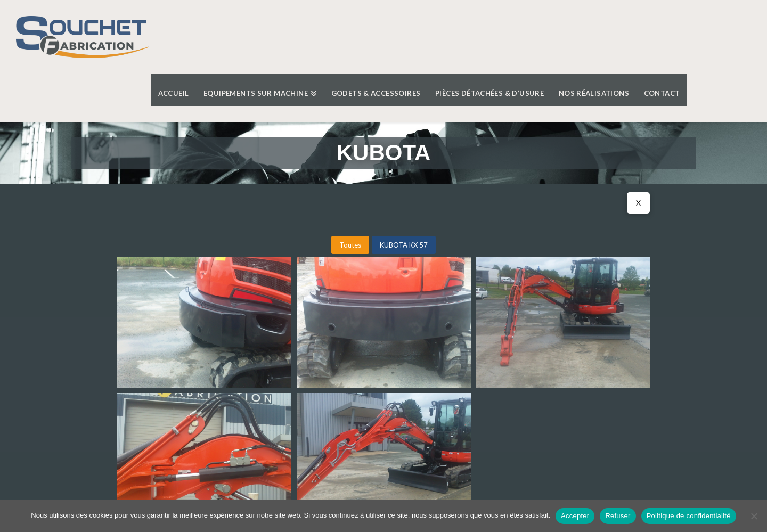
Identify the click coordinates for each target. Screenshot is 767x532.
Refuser (618, 516)
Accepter (575, 516)
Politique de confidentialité (689, 516)
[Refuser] (754, 516)
